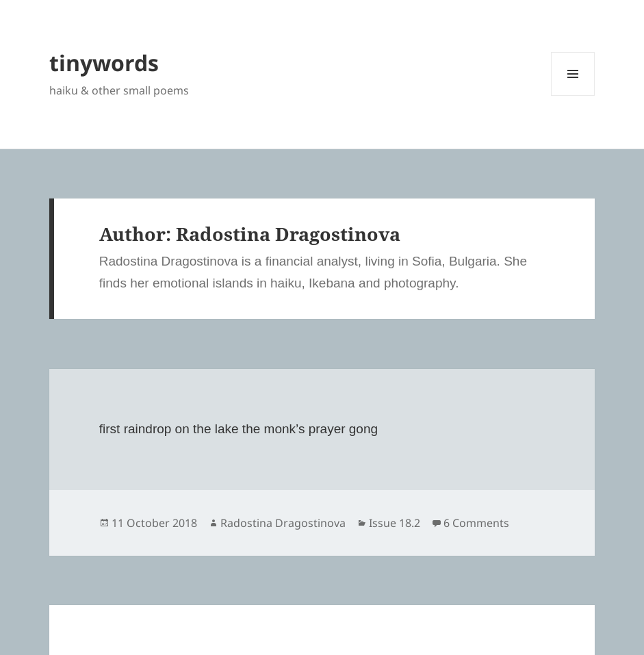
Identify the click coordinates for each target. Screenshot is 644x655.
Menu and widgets (573, 95)
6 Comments (476, 523)
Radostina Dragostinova (283, 523)
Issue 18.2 (395, 523)
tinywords (104, 63)
